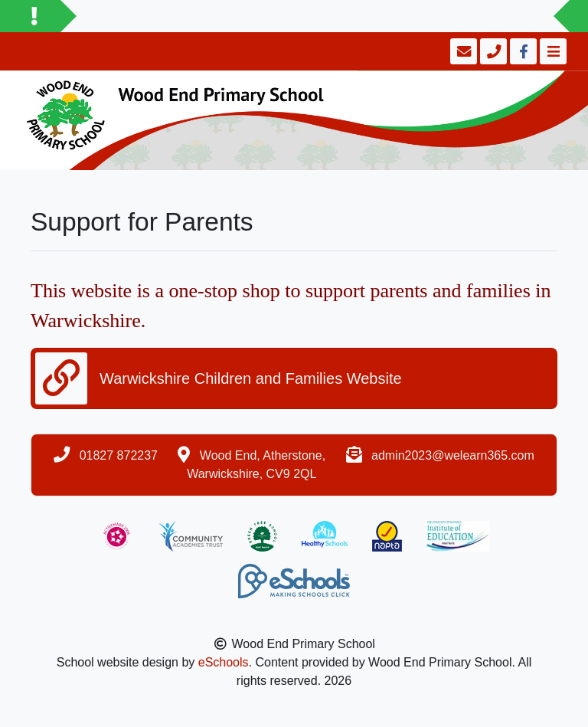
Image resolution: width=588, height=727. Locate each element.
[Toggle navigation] (552, 51)
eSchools (224, 662)
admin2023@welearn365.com (453, 455)
